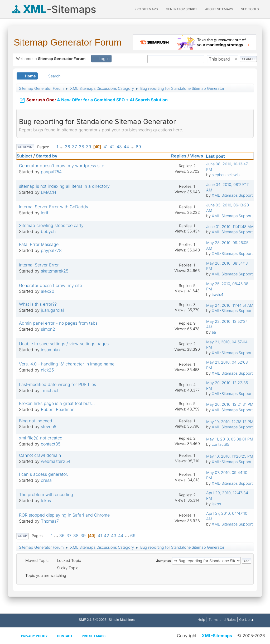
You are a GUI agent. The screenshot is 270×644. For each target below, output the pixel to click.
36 (67, 147)
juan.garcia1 (52, 310)
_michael (50, 390)
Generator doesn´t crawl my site (50, 285)
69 (138, 147)
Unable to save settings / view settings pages (64, 344)
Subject (24, 156)
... (62, 147)
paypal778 (51, 250)
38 (81, 147)
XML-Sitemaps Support (232, 195)
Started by (47, 156)
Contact (65, 636)
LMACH (49, 192)
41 (105, 147)
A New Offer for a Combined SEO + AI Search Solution (93, 99)
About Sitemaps (219, 9)
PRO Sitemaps (146, 9)
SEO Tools (250, 9)
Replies (179, 156)
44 (126, 147)
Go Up (22, 536)
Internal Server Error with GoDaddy (54, 207)
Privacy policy (34, 636)
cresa (46, 480)
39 (89, 147)
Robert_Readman (58, 409)
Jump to (163, 561)
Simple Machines (122, 620)
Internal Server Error (39, 265)
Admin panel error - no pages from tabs (58, 323)
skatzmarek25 (55, 271)
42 (112, 147)
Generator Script (182, 9)
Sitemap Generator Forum (68, 42)
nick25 (47, 370)
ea (214, 332)
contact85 (51, 444)
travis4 (218, 294)
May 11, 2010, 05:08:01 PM (230, 439)
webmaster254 (56, 461)
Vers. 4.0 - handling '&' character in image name (67, 364)
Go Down (25, 147)
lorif (45, 213)
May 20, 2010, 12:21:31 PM (230, 404)
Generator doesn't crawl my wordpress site (62, 166)
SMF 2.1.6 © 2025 (93, 620)
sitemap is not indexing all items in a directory (64, 186)
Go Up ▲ (247, 620)
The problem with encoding (46, 494)
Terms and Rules (222, 620)
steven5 (49, 427)
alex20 (48, 291)
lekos (46, 501)
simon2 (48, 329)
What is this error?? (38, 304)
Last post (218, 156)
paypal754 (51, 172)
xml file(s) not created (41, 438)
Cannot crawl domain (40, 455)
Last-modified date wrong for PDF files (57, 384)
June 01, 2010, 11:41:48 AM (230, 227)
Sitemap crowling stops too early (51, 225)
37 (74, 147)
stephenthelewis (226, 175)
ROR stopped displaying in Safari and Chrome (64, 515)
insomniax (51, 350)
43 (119, 147)
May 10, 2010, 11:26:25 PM (230, 456)
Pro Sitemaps (94, 636)
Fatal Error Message (39, 244)
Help (201, 620)
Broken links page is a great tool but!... (57, 403)
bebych (48, 231)
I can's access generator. (44, 474)
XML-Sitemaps (217, 636)
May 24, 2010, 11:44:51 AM (230, 305)
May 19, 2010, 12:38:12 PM (230, 422)
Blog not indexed (36, 421)
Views (197, 156)
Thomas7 (50, 521)
